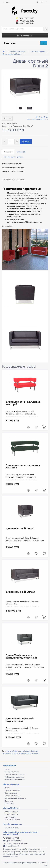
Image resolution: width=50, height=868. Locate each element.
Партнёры (9, 801)
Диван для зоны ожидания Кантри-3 (23, 466)
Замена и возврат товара (15, 780)
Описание (8, 152)
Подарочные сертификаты (15, 798)
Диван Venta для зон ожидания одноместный (21, 656)
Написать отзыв (42, 120)
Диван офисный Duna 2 (12, 54)
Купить (26, 141)
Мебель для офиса (18, 51)
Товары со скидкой (12, 790)
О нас (7, 769)
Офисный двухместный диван (18, 751)
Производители (11, 793)
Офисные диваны (38, 51)
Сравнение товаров (13, 796)
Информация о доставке (14, 157)
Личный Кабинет (11, 812)
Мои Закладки (10, 817)
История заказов (11, 814)
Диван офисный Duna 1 (20, 528)
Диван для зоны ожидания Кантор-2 (23, 403)
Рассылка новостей (12, 820)
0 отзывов (30, 120)
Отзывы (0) (21, 152)
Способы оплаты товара (14, 774)
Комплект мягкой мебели (29, 754)
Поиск (7, 788)
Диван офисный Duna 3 (20, 592)
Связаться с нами (12, 828)
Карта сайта (9, 804)
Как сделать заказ (12, 772)
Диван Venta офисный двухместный (20, 720)
